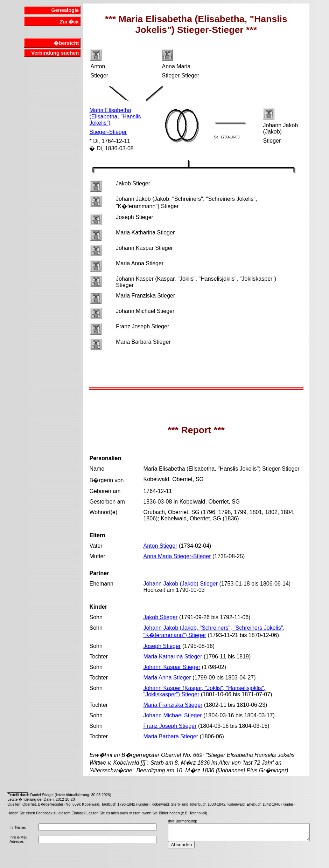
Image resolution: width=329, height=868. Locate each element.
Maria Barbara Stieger (171, 736)
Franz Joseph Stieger (170, 726)
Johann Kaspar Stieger (172, 667)
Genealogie (65, 10)
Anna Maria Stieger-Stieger (177, 556)
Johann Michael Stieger (172, 715)
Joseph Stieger (162, 646)
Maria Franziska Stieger (173, 705)
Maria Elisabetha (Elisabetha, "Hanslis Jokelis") (115, 117)
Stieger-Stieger (108, 132)
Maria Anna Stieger (167, 678)
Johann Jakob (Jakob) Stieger (180, 584)
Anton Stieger (160, 546)
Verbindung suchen (55, 53)
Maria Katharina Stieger (173, 657)
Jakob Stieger (160, 617)
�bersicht (66, 43)
